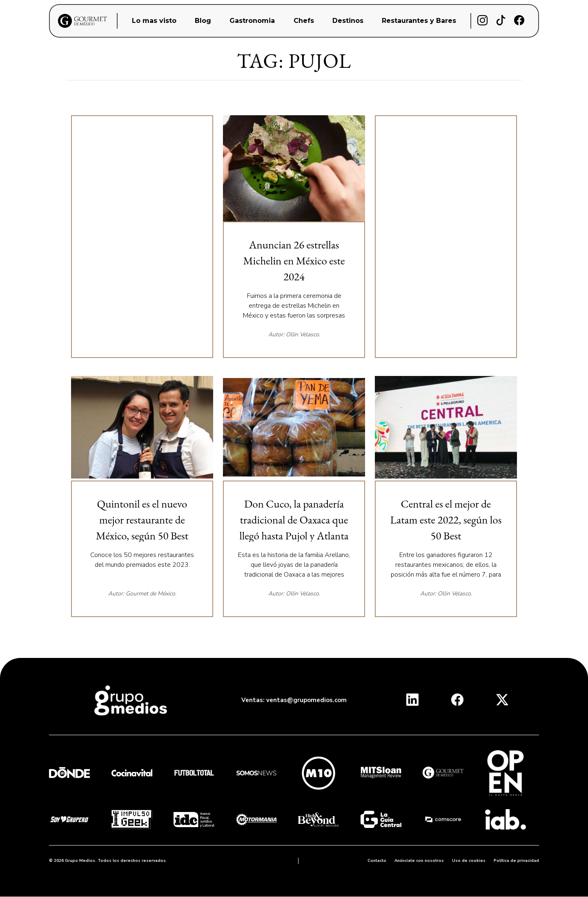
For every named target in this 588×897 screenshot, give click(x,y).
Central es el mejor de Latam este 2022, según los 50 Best (446, 520)
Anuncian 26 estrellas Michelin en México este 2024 (294, 261)
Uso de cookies (469, 861)
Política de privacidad (516, 861)
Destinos (348, 21)
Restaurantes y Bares (419, 21)
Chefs (304, 21)
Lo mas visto (154, 21)
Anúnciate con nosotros (419, 861)
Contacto (377, 861)
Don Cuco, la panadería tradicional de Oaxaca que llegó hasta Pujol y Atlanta (294, 520)
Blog (203, 21)
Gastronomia (252, 21)
